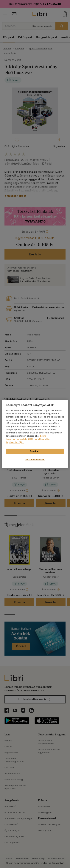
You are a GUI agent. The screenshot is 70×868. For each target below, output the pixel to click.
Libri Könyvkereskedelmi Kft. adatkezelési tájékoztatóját (28, 439)
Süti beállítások (35, 460)
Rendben (35, 451)
